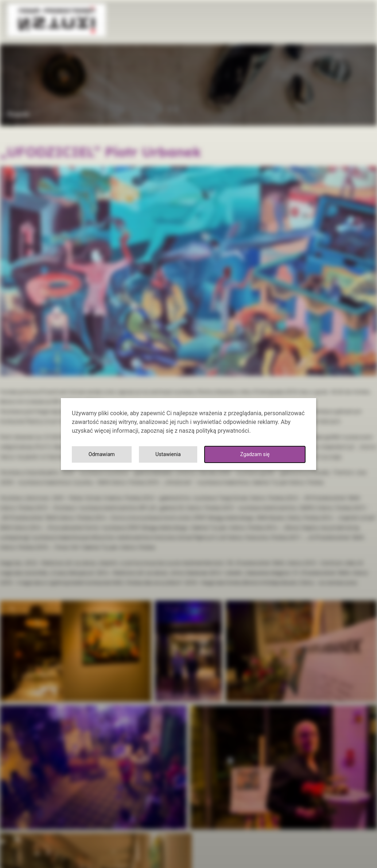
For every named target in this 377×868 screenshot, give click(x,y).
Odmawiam (275, 454)
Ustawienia (207, 454)
